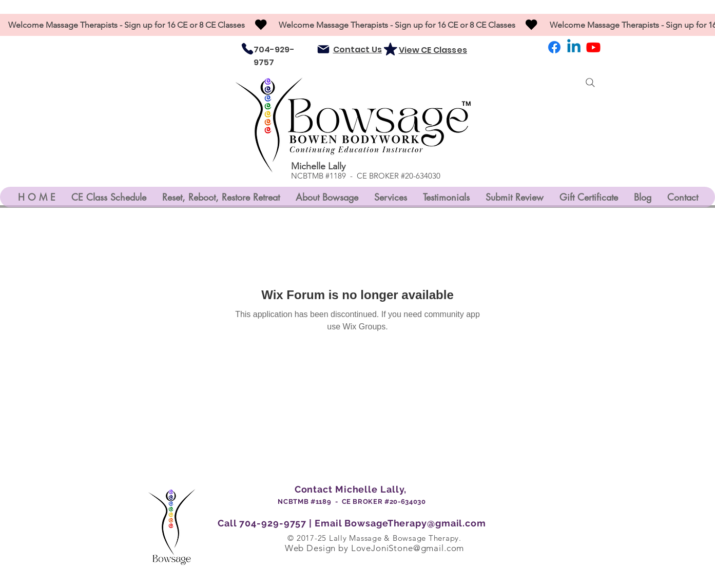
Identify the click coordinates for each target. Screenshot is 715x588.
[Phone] (247, 49)
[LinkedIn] (574, 47)
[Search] (590, 83)
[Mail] (323, 49)
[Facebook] (554, 47)
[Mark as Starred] (391, 49)
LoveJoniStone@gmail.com (408, 548)
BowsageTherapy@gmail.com (415, 523)
